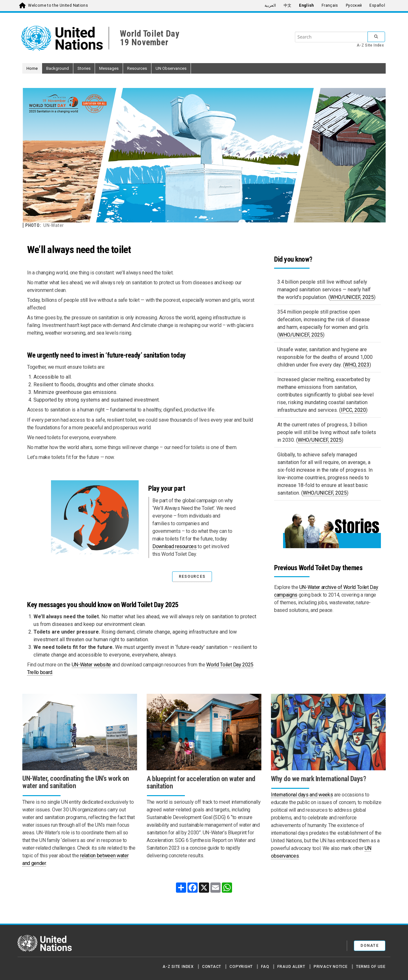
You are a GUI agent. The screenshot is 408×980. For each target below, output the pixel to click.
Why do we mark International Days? (318, 779)
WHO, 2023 (357, 365)
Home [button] (32, 68)
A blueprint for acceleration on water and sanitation (201, 782)
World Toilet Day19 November (150, 38)
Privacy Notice (331, 967)
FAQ (265, 967)
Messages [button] (109, 68)
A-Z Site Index (370, 45)
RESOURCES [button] (192, 577)
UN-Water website (91, 665)
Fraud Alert (291, 967)
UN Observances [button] (171, 68)
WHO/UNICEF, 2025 (352, 297)
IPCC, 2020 (353, 410)
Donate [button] (370, 946)
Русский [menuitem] (354, 5)
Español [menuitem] (377, 5)
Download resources (175, 546)
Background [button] (58, 68)
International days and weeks (302, 795)
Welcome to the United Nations (58, 5)
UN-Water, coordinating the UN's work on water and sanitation (76, 782)
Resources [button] (137, 68)
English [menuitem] (306, 5)
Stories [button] (84, 68)
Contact (212, 967)
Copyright (241, 967)
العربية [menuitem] (270, 5)
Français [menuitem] (330, 5)
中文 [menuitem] (288, 5)
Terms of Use (371, 967)
